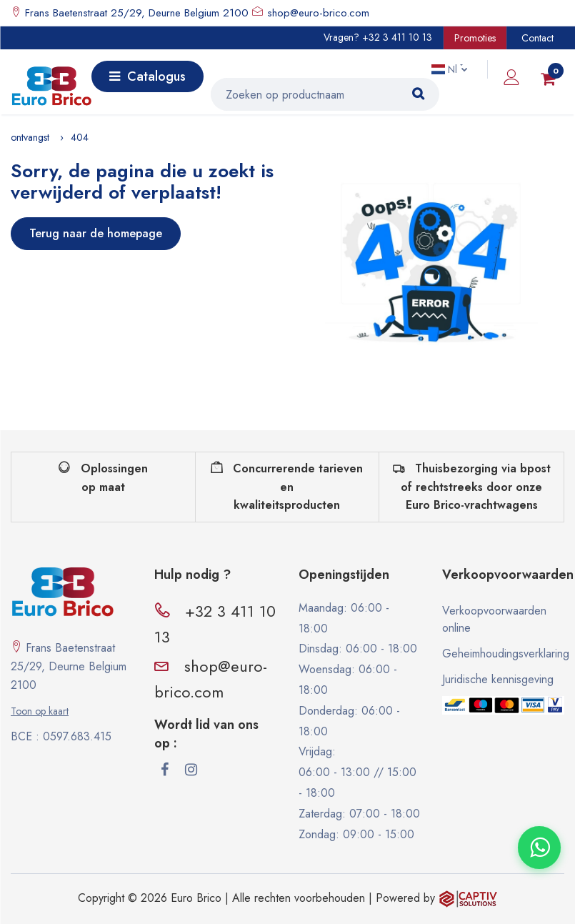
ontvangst (30, 137)
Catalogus (147, 76)
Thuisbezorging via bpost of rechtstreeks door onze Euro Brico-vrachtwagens (472, 487)
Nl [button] (446, 69)
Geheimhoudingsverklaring (503, 654)
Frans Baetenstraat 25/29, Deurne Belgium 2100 (135, 13)
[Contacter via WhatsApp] (539, 848)
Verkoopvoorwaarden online (494, 619)
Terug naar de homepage (96, 233)
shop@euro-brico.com (318, 13)
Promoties (475, 38)
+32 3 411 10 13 (397, 37)
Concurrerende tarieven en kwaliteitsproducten (287, 487)
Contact (537, 38)
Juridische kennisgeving (498, 679)
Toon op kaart (40, 711)
